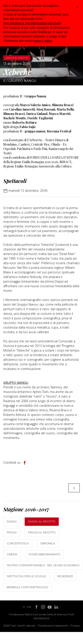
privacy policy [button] (43, 41)
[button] (77, 7)
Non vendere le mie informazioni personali (32, 23)
